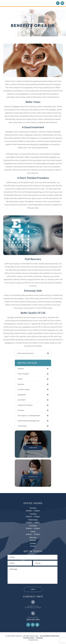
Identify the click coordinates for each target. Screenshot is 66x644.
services (21, 384)
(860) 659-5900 (33, 620)
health (20, 379)
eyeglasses (22, 395)
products (21, 410)
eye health (22, 400)
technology (22, 426)
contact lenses (24, 390)
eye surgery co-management (29, 416)
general (21, 369)
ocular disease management (29, 421)
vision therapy (23, 374)
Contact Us (33, 477)
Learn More (33, 448)
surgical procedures (25, 405)
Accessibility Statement (50, 636)
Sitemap (39, 638)
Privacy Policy (29, 638)
